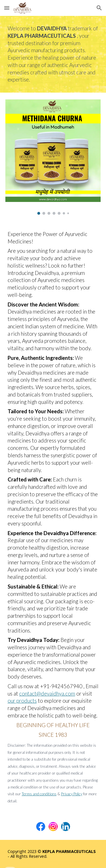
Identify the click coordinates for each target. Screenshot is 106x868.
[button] (7, 8)
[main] (53, 54)
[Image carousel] (53, 157)
